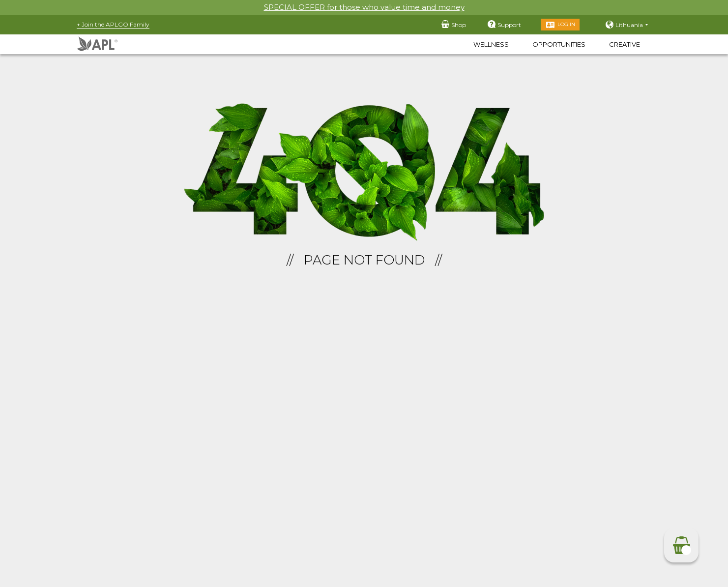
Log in (566, 24)
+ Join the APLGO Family (113, 24)
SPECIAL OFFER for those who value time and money (364, 7)
